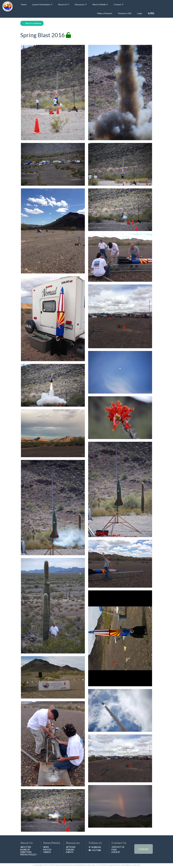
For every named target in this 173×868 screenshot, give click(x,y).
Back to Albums (32, 23)
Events (70, 852)
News (46, 847)
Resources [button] (80, 4)
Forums (70, 850)
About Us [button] (63, 4)
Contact (144, 849)
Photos (47, 850)
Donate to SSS (125, 13)
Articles (71, 847)
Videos (47, 852)
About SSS (26, 847)
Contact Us (118, 847)
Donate (116, 852)
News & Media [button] (99, 4)
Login (140, 13)
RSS (152, 13)
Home (24, 4)
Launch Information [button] (41, 4)
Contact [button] (118, 4)
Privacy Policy (29, 855)
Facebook (96, 847)
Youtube (96, 850)
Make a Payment (105, 13)
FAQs (114, 850)
